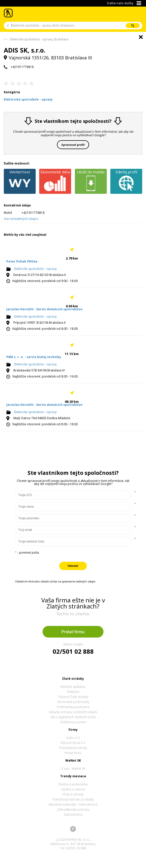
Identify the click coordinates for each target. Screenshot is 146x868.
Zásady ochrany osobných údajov (73, 712)
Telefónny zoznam (73, 722)
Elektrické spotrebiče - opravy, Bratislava (39, 39)
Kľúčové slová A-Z (73, 743)
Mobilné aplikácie (73, 687)
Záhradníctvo (73, 815)
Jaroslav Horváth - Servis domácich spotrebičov (44, 309)
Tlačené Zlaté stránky (73, 697)
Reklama (73, 692)
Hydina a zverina (73, 789)
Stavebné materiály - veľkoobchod (73, 804)
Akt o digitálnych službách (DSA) (73, 717)
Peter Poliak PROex (22, 261)
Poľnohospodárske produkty (73, 799)
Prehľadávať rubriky (73, 748)
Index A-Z (73, 738)
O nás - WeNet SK (73, 769)
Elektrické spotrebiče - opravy (35, 269)
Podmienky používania (73, 707)
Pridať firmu (73, 632)
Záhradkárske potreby (73, 810)
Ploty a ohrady (73, 794)
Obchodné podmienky (73, 702)
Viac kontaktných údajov (21, 219)
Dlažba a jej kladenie (73, 784)
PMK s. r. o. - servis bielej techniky (34, 357)
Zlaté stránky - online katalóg (8, 13)
